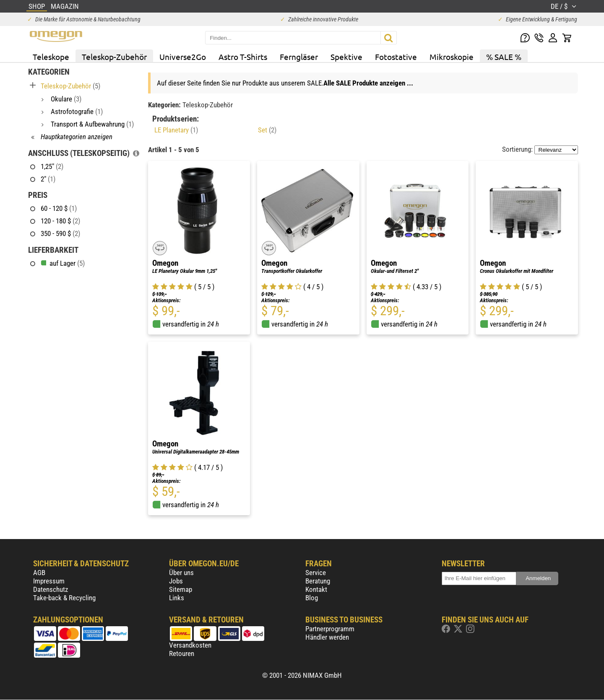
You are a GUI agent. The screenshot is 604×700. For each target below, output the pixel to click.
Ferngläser (299, 57)
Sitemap (181, 589)
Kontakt (316, 589)
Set (267, 130)
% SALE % (504, 57)
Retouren (182, 653)
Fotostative (396, 57)
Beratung (318, 581)
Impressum (49, 581)
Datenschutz (51, 589)
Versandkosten (190, 645)
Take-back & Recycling (64, 598)
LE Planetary (176, 130)
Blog (312, 598)
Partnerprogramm (330, 629)
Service (316, 573)
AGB (39, 573)
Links (177, 598)
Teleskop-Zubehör (114, 57)
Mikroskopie (452, 57)
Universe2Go (183, 57)
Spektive (346, 57)
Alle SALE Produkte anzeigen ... (368, 83)
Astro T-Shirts (243, 57)
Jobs (176, 581)
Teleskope (51, 57)
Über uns (181, 573)
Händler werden (327, 637)
